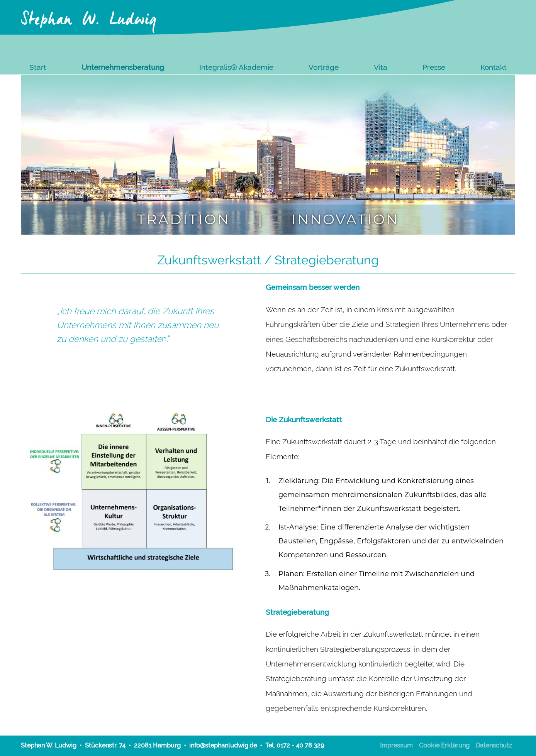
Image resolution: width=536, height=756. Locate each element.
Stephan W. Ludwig (89, 16)
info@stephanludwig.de (223, 745)
